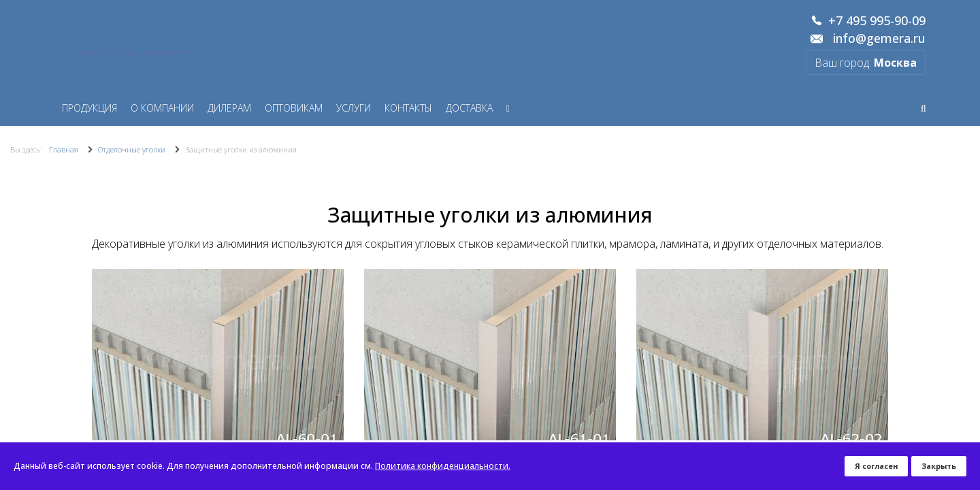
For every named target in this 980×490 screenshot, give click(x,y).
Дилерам (229, 108)
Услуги (354, 108)
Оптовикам (294, 108)
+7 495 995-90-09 (877, 21)
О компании (162, 108)
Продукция (89, 108)
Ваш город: (866, 63)
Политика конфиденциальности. (443, 466)
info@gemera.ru (879, 39)
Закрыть (939, 466)
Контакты (408, 108)
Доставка (469, 108)
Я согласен (876, 466)
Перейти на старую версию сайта (131, 52)
